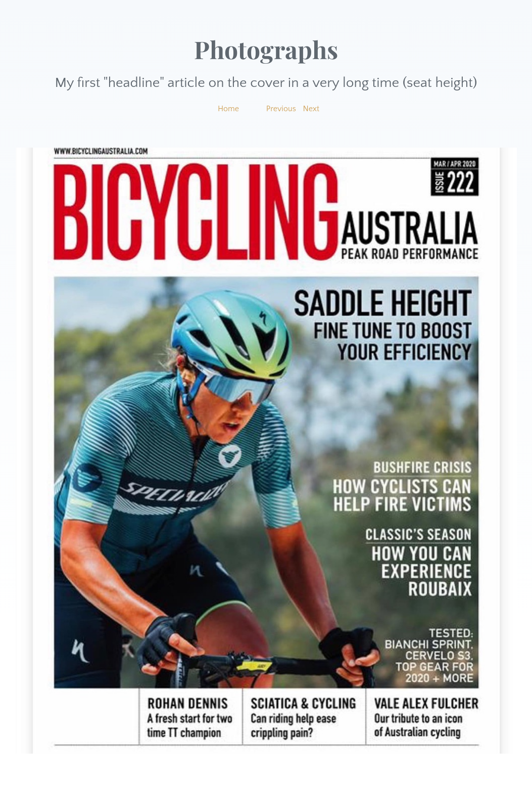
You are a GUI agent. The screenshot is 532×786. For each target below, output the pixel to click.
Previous (281, 109)
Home (228, 109)
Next (311, 109)
